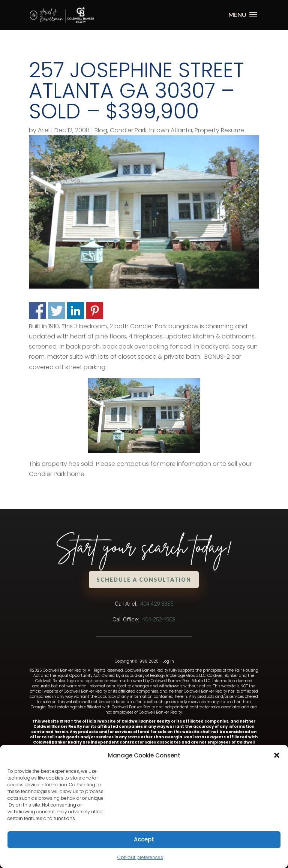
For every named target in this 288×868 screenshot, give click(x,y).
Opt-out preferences (140, 857)
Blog (101, 130)
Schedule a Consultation (145, 579)
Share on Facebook (37, 311)
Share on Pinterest (95, 311)
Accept (144, 839)
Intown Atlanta (171, 130)
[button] (277, 755)
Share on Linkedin (76, 311)
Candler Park (128, 130)
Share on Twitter (56, 311)
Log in (168, 661)
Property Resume (219, 130)
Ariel (44, 130)
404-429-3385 (157, 604)
